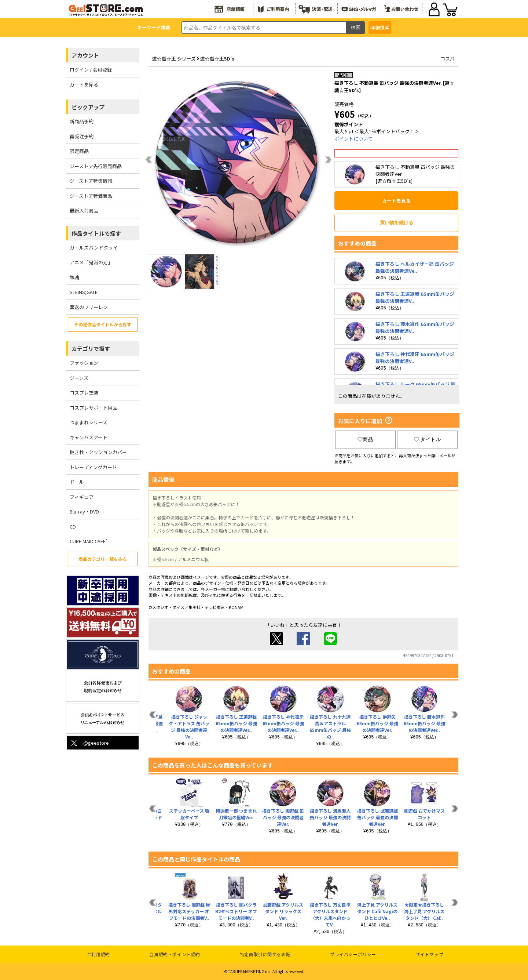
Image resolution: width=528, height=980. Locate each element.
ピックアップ (88, 107)
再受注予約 (82, 136)
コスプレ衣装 (84, 393)
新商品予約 (82, 121)
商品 (365, 439)
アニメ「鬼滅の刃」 (91, 262)
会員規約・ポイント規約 (175, 954)
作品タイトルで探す (96, 233)
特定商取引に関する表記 (265, 954)
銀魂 (74, 277)
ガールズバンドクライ (94, 248)
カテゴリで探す (91, 349)
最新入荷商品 (84, 210)
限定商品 (79, 151)
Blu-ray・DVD (84, 511)
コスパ (448, 59)
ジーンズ (79, 378)
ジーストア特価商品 (91, 196)
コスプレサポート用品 (93, 408)
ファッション (84, 363)
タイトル (428, 439)
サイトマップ (430, 954)
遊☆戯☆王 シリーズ (174, 59)
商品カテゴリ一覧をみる (103, 559)
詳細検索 (380, 27)
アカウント (85, 55)
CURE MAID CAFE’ (88, 541)
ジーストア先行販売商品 (96, 166)
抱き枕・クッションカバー (98, 452)
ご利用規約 (98, 954)
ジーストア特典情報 (91, 181)
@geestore (89, 743)
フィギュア (82, 497)
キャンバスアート (89, 437)
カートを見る (84, 85)
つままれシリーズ (89, 422)
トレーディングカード (93, 467)
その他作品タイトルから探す (103, 324)
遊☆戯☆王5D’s (217, 59)
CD (73, 527)
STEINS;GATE (84, 292)
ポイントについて (353, 139)
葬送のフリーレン (89, 307)
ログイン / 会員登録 (91, 70)
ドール (77, 482)
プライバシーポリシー (353, 954)
